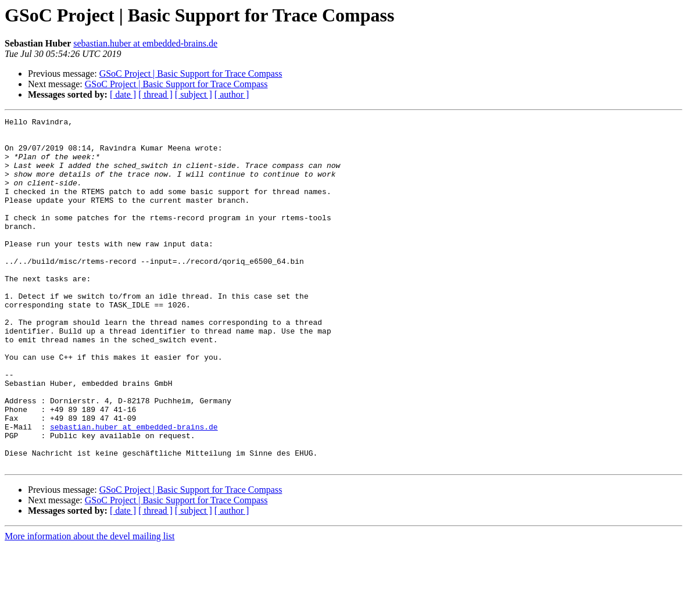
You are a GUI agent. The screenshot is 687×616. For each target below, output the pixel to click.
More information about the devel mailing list (90, 606)
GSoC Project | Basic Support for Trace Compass (191, 74)
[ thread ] (155, 94)
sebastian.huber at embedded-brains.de (145, 43)
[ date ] (123, 94)
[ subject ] (194, 94)
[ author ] (232, 94)
